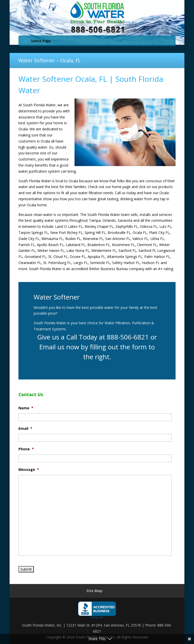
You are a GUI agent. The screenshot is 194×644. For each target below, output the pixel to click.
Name (26, 408)
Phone (26, 449)
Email (25, 429)
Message (29, 470)
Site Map (94, 591)
